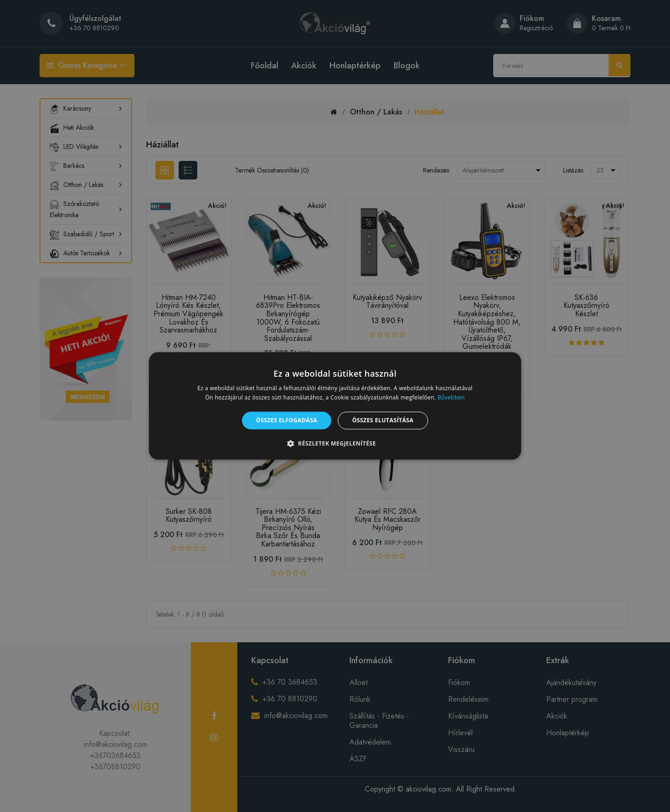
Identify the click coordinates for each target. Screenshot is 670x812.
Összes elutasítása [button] (383, 420)
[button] (335, 444)
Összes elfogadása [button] (287, 420)
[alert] (335, 406)
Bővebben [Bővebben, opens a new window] (451, 398)
